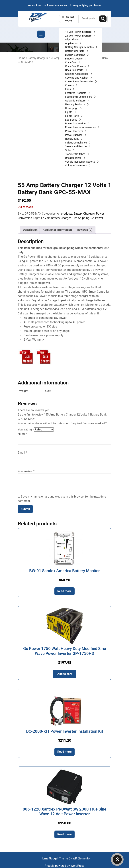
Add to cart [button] (64, 674)
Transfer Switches (75, 154)
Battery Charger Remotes (80, 47)
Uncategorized (74, 158)
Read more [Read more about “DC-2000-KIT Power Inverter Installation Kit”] (64, 752)
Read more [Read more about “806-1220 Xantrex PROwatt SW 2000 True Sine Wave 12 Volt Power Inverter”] (64, 834)
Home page (72, 108)
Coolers (70, 85)
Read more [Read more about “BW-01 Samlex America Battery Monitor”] (64, 591)
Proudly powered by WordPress (64, 866)
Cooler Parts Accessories (79, 81)
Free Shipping (81, 218)
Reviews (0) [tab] (85, 230)
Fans (68, 89)
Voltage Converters (76, 165)
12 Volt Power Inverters (79, 32)
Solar (68, 150)
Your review (26, 471)
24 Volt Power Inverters (79, 36)
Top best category (68, 19)
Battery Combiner (75, 55)
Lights (69, 112)
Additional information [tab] (57, 230)
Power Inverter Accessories (81, 127)
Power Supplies (74, 135)
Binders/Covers (74, 59)
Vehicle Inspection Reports (80, 162)
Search (103, 19)
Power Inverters (74, 131)
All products (72, 39)
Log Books (71, 120)
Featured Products (76, 93)
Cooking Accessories (77, 74)
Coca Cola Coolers (76, 66)
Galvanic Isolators (76, 101)
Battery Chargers (75, 51)
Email (22, 453)
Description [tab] (30, 230)
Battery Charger (61, 218)
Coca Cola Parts (74, 70)
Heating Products (75, 104)
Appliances (72, 43)
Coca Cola (71, 62)
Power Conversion (76, 123)
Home (21, 58)
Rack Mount (72, 139)
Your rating (26, 429)
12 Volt (45, 218)
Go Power (97, 218)
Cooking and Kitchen (77, 78)
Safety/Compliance (76, 143)
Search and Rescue (76, 146)
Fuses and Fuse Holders (79, 97)
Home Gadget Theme (55, 858)
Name (23, 434)
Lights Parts (72, 116)
